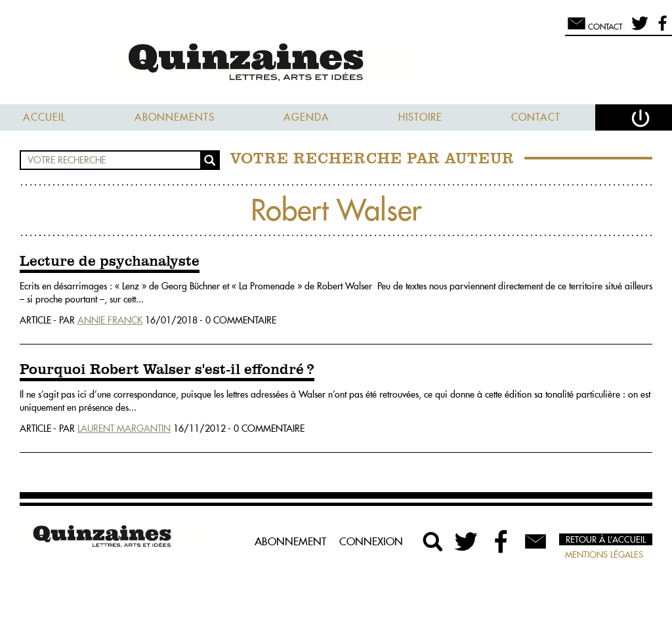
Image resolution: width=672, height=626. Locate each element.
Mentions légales (604, 554)
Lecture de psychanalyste (110, 262)
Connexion (371, 541)
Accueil (44, 117)
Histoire (420, 117)
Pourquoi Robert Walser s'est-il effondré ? (167, 370)
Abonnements (175, 117)
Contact (536, 117)
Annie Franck (110, 320)
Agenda (306, 117)
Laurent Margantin (124, 428)
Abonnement (290, 541)
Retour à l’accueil (606, 539)
